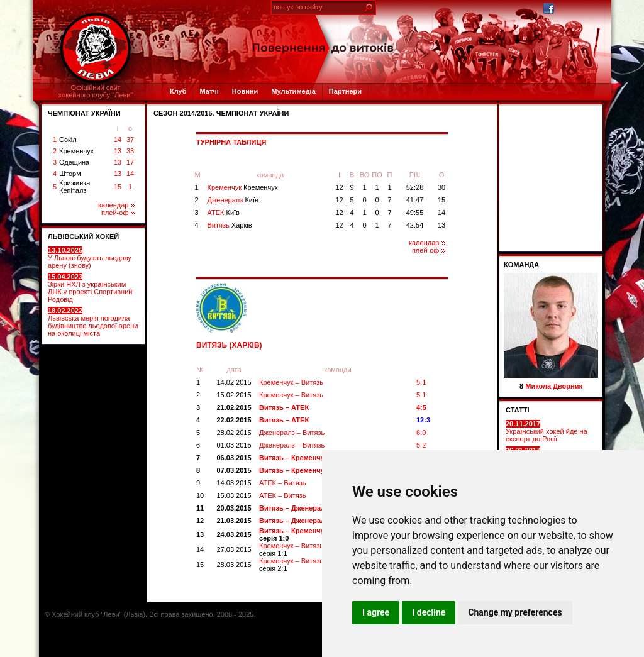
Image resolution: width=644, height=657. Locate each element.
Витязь (230, 225)
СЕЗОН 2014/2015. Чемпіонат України (221, 113)
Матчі (209, 91)
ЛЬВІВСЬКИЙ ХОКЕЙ (83, 236)
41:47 (415, 200)
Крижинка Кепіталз (75, 187)
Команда (521, 265)
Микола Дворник (554, 386)
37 (130, 140)
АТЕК (224, 213)
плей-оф (118, 213)
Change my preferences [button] (515, 612)
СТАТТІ (518, 410)
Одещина (74, 162)
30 (441, 187)
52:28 (415, 187)
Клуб (178, 91)
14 (118, 140)
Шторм (70, 174)
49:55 (415, 213)
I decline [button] (429, 612)
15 (118, 187)
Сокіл (68, 140)
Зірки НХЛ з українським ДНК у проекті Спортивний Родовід (90, 288)
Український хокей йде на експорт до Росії (547, 431)
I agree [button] (376, 612)
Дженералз (233, 200)
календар (116, 205)
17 (130, 162)
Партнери (345, 91)
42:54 (415, 225)
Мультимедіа (293, 91)
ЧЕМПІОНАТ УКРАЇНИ (84, 113)
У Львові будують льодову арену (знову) (90, 258)
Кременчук (76, 151)
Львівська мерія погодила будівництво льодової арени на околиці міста (93, 322)
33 (130, 151)
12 (339, 187)
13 (118, 151)
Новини (245, 91)
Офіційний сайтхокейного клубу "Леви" (96, 91)
